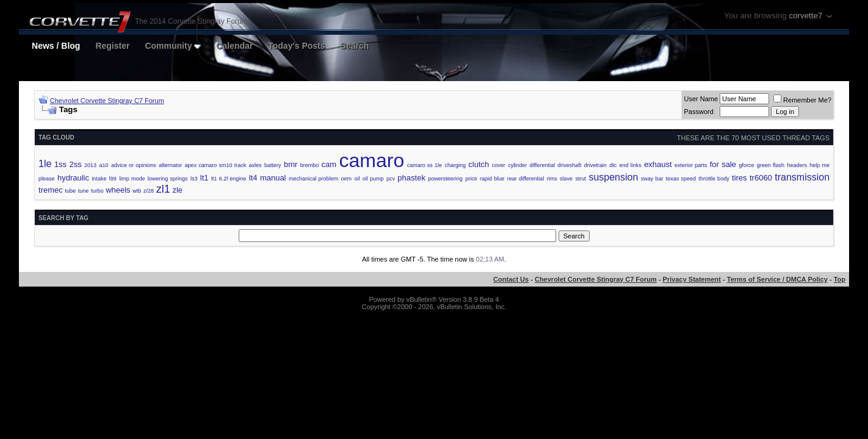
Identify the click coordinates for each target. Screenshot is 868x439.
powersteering (445, 179)
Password (698, 112)
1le (45, 164)
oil (357, 179)
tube (70, 191)
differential (542, 165)
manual (273, 178)
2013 (90, 165)
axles (255, 165)
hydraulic (73, 178)
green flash (771, 165)
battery (273, 165)
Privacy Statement (692, 279)
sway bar (652, 179)
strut (580, 179)
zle (177, 190)
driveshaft (569, 165)
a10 (103, 165)
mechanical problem (313, 179)
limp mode (132, 179)
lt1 (204, 178)
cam (329, 164)
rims (552, 179)
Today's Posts (296, 46)
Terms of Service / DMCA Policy (777, 279)
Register (112, 46)
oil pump (373, 179)
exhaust (658, 164)
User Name (701, 99)
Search (355, 46)
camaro (372, 160)
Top (840, 279)
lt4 (253, 178)
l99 (113, 179)
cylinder (517, 165)
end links (631, 165)
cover (499, 165)
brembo (310, 165)
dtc (613, 165)
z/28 (149, 191)
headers (797, 165)
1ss (60, 164)
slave (566, 179)
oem (347, 179)
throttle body (714, 179)
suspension (613, 177)
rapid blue (492, 179)
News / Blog (56, 46)
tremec (51, 190)
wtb (137, 191)
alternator (170, 165)
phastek (411, 178)
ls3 (194, 179)
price (471, 179)
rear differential (526, 179)
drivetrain (595, 165)
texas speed (681, 179)
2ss (75, 164)
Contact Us (511, 279)
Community (173, 46)
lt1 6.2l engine (229, 179)
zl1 (163, 189)
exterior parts (691, 165)
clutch (479, 164)
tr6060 (761, 178)
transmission (802, 177)
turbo (97, 191)
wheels (118, 190)
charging (455, 165)
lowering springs (168, 179)
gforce (746, 165)
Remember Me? (802, 100)
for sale (723, 164)
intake (99, 179)
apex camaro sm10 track (216, 165)
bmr (291, 164)
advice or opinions (134, 165)
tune (84, 191)
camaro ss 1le (425, 165)
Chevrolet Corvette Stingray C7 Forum (107, 101)
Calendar (234, 46)
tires (740, 178)
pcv (391, 179)
